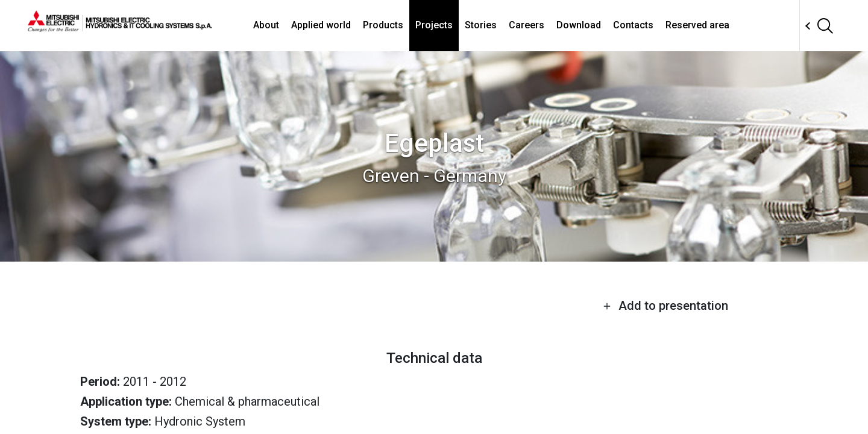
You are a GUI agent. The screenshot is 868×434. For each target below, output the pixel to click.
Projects (434, 25)
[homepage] (120, 27)
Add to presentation (665, 306)
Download (579, 25)
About (266, 25)
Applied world (321, 25)
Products (383, 25)
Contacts (633, 25)
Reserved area (697, 25)
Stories (481, 25)
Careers (527, 25)
